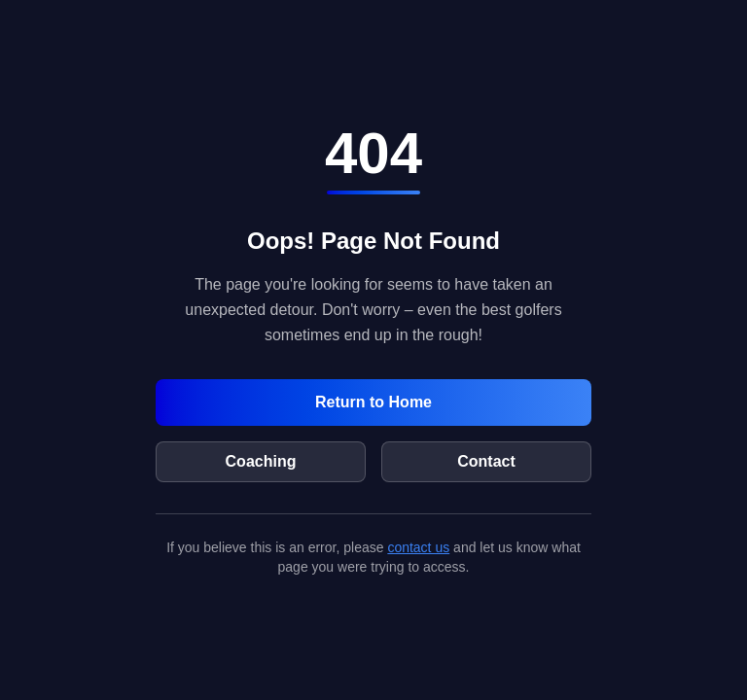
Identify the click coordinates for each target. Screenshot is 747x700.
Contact (486, 461)
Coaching (261, 461)
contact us (418, 547)
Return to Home (373, 402)
